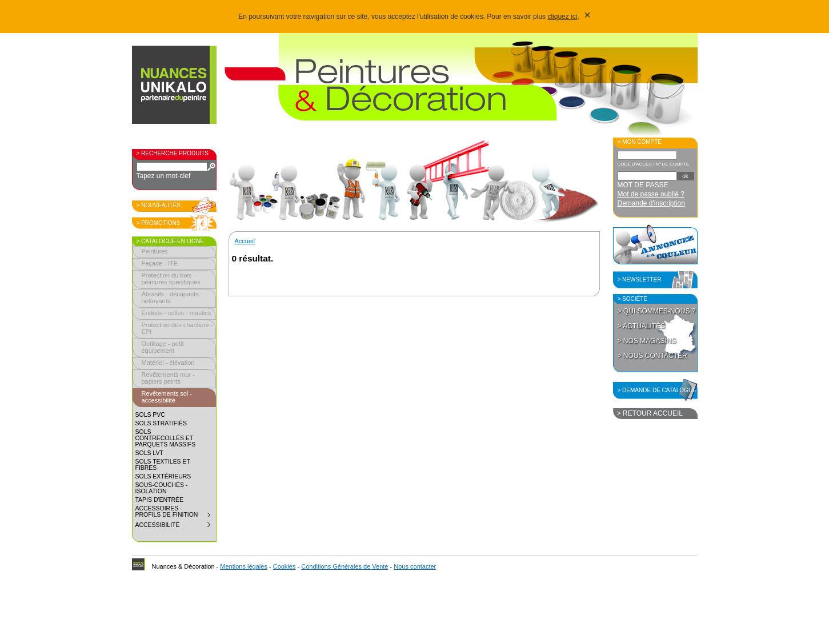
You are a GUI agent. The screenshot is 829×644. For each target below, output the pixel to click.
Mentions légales (244, 566)
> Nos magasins (647, 341)
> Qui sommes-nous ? (657, 311)
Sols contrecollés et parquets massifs (166, 438)
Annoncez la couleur (655, 244)
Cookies (285, 566)
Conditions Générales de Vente (345, 566)
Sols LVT (149, 453)
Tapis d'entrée (159, 500)
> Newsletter (640, 279)
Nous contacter (415, 566)
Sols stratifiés (161, 423)
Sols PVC (150, 415)
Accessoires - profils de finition (175, 513)
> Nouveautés (159, 205)
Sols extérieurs (163, 476)
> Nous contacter (652, 356)
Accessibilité (175, 526)
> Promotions (159, 223)
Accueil (245, 241)
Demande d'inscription (651, 203)
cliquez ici (562, 17)
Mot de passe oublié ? (651, 194)
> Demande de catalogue (657, 390)
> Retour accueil (650, 413)
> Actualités (642, 326)
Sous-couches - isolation (162, 488)
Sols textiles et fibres (163, 465)
